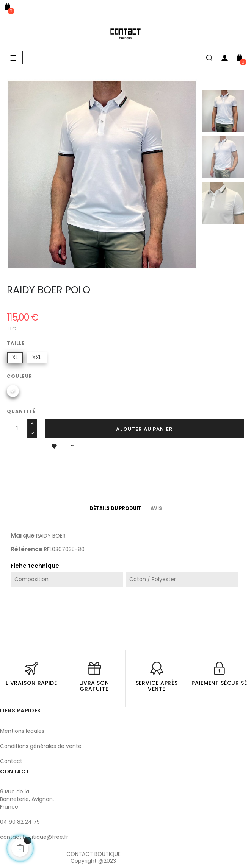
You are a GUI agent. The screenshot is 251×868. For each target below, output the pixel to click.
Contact (11, 761)
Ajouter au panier (144, 429)
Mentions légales (22, 731)
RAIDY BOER (51, 536)
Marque (23, 536)
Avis (156, 508)
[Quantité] (17, 429)
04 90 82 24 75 (20, 822)
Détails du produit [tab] (115, 508)
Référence (27, 549)
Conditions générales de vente (41, 746)
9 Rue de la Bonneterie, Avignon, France (27, 799)
